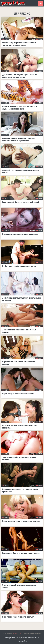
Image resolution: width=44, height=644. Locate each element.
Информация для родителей (16, 637)
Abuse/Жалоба (33, 637)
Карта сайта (22, 641)
